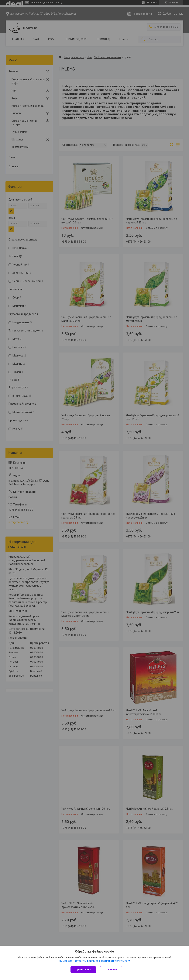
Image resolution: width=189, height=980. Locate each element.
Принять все (83, 969)
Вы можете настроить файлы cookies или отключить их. (93, 961)
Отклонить (111, 969)
